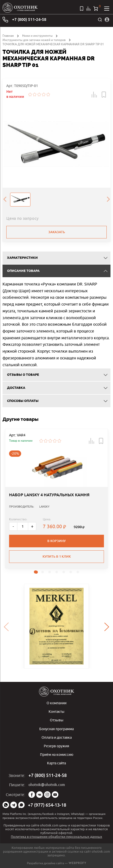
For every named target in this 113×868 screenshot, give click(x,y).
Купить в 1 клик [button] (57, 556)
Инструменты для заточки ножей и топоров (34, 40)
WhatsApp (6, 805)
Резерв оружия (57, 746)
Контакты (57, 711)
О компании (57, 703)
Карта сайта (57, 763)
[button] (94, 95)
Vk (40, 795)
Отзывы (57, 720)
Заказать (57, 232)
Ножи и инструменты (37, 36)
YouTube (55, 795)
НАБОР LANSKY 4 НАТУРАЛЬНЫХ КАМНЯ (49, 495)
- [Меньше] (13, 526)
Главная (8, 36)
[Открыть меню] (107, 9)
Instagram (47, 795)
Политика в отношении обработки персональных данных (57, 837)
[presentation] (5, 199)
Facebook (32, 795)
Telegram (14, 805)
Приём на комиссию (57, 754)
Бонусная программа (57, 729)
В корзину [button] (57, 541)
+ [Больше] (32, 526)
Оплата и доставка (57, 737)
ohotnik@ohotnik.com (47, 785)
